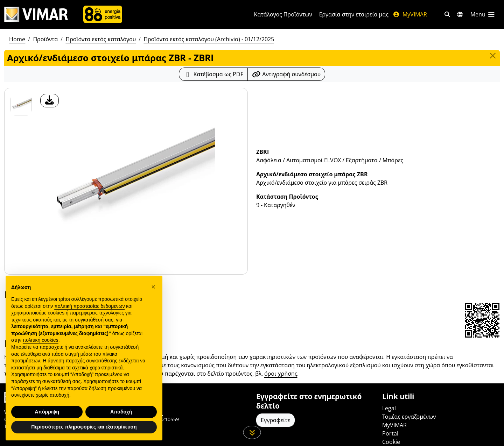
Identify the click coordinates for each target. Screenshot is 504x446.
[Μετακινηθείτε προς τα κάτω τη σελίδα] (252, 432)
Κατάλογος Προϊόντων (283, 14)
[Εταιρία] (103, 14)
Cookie (391, 442)
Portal (390, 433)
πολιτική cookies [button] (41, 340)
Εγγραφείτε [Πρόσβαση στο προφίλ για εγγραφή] (275, 420)
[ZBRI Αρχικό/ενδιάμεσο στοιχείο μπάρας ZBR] (21, 105)
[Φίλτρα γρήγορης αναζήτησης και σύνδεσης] (447, 14)
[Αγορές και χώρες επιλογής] (460, 14)
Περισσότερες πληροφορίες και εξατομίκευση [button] (84, 427)
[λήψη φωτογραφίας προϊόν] (50, 101)
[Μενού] (483, 14)
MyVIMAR (410, 14)
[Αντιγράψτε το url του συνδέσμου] (286, 74)
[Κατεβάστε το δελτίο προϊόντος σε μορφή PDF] (213, 74)
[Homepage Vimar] (36, 15)
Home (17, 39)
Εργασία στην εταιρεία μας (354, 14)
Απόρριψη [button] (47, 412)
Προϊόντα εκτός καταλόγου (101, 39)
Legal (389, 408)
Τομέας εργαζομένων (409, 417)
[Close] (493, 56)
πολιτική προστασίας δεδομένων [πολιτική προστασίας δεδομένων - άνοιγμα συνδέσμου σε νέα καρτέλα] (89, 306)
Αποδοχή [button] (121, 412)
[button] (153, 287)
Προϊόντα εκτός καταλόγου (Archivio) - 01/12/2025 (209, 39)
